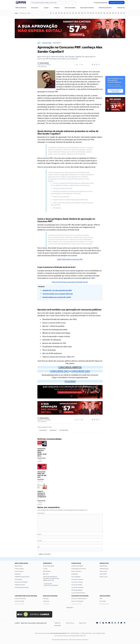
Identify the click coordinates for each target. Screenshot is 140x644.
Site (39, 547)
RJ (102, 13)
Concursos (35, 8)
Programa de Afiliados (21, 582)
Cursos (46, 8)
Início (39, 43)
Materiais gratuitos (106, 8)
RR (110, 13)
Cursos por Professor (77, 587)
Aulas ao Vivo (103, 571)
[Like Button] (77, 65)
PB (91, 13)
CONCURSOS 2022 (81, 371)
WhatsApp (47, 571)
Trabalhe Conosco (20, 585)
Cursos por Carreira (77, 582)
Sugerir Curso (104, 577)
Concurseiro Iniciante (87, 8)
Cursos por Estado (77, 585)
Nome (40, 534)
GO (73, 13)
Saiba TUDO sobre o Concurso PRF (70, 259)
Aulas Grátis (103, 574)
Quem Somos (19, 566)
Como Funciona (19, 569)
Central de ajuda (48, 566)
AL (53, 13)
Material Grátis (104, 569)
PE (94, 13)
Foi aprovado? (51, 584)
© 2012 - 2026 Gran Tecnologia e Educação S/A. (31, 623)
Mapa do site (83, 623)
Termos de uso (70, 623)
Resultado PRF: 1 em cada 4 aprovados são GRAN (57, 290)
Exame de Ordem (76, 571)
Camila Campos (42, 458)
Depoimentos (104, 566)
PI (96, 13)
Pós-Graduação (76, 577)
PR (99, 13)
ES (70, 13)
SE (118, 13)
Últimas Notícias (21, 8)
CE (65, 13)
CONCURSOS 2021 (59, 371)
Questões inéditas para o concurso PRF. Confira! (57, 297)
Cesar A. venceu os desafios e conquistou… (42, 495)
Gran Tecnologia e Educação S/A (59, 633)
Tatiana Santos (44, 63)
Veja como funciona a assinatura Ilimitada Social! (70, 282)
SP (121, 13)
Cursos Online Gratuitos (78, 593)
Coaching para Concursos (79, 569)
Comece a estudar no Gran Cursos (70, 392)
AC (51, 13)
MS (82, 13)
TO (124, 13)
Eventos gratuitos (101, 3)
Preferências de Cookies (22, 587)
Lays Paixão (41, 479)
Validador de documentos (22, 577)
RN (104, 13)
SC (116, 13)
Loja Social (18, 574)
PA (88, 13)
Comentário (41, 513)
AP (59, 13)
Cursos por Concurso (77, 579)
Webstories (121, 8)
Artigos (57, 8)
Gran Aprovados (70, 8)
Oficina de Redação (77, 590)
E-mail (40, 541)
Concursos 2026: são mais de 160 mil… (42, 474)
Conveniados (18, 579)
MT (85, 13)
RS (113, 13)
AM (56, 13)
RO (107, 13)
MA (76, 13)
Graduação (75, 574)
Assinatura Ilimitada (117, 3)
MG (79, 13)
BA (62, 13)
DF (67, 13)
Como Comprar (19, 571)
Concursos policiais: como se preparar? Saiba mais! (58, 294)
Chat (45, 569)
